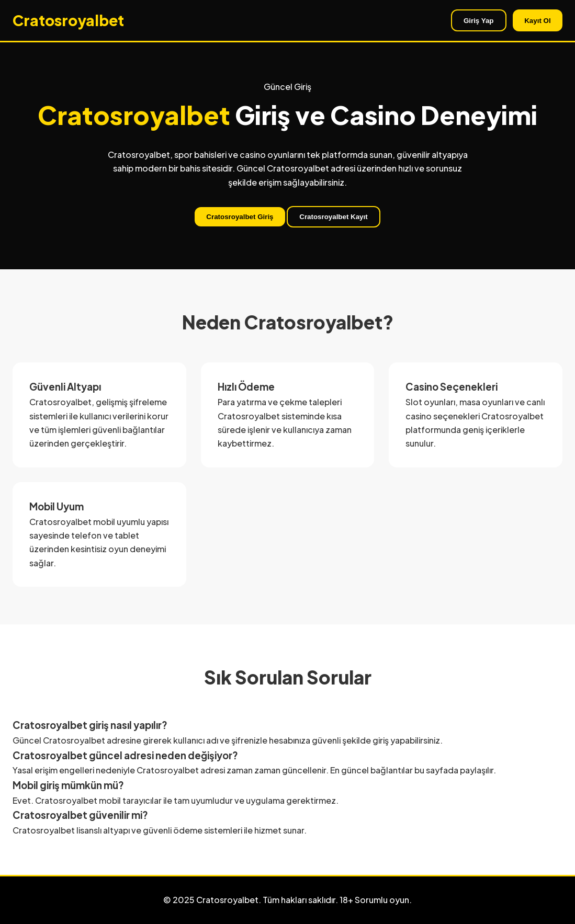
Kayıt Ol (537, 21)
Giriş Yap (479, 21)
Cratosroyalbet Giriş (240, 217)
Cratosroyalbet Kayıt (333, 217)
